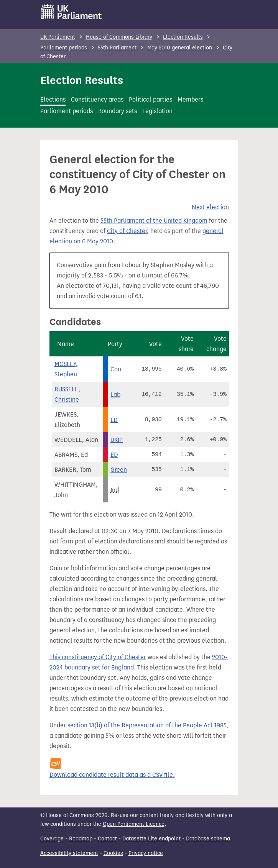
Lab (115, 395)
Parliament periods (64, 48)
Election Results (183, 37)
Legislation (157, 111)
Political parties (151, 99)
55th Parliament (118, 48)
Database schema (208, 839)
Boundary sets (118, 111)
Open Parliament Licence (134, 824)
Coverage (52, 839)
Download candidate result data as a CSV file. (112, 775)
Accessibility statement (69, 853)
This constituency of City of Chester (98, 657)
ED (114, 455)
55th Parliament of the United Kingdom (154, 221)
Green (119, 470)
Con (116, 369)
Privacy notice (146, 853)
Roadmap (81, 839)
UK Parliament (58, 37)
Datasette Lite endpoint (151, 839)
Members (190, 99)
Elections (53, 99)
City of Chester (127, 231)
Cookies (113, 853)
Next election (210, 207)
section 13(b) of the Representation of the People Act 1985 (147, 725)
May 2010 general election (180, 48)
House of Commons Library (119, 37)
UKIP (117, 440)
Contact (107, 839)
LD (114, 420)
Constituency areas (97, 99)
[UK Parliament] (72, 11)
